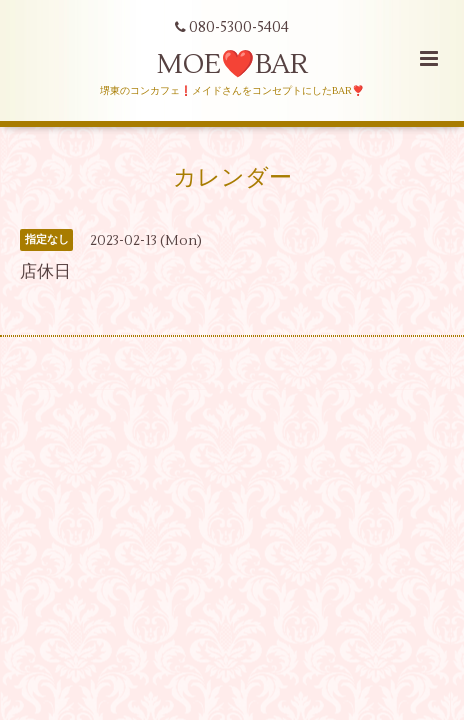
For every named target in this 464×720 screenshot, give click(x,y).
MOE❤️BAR (232, 64)
